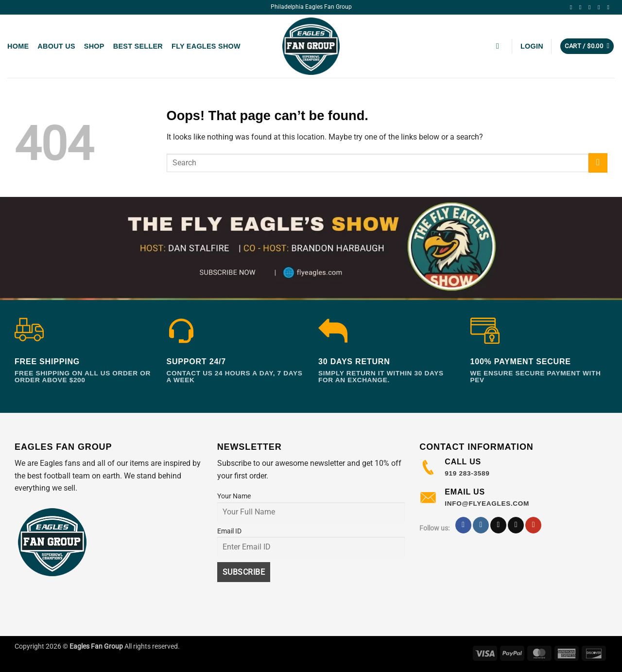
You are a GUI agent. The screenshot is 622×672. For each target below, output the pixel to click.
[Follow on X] (601, 7)
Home (18, 46)
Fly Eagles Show (206, 46)
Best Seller (138, 46)
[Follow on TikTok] (591, 7)
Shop (94, 46)
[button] (500, 46)
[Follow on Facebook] (573, 7)
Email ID (229, 531)
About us (56, 46)
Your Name (234, 496)
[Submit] (598, 163)
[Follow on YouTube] (610, 7)
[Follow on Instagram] (582, 7)
